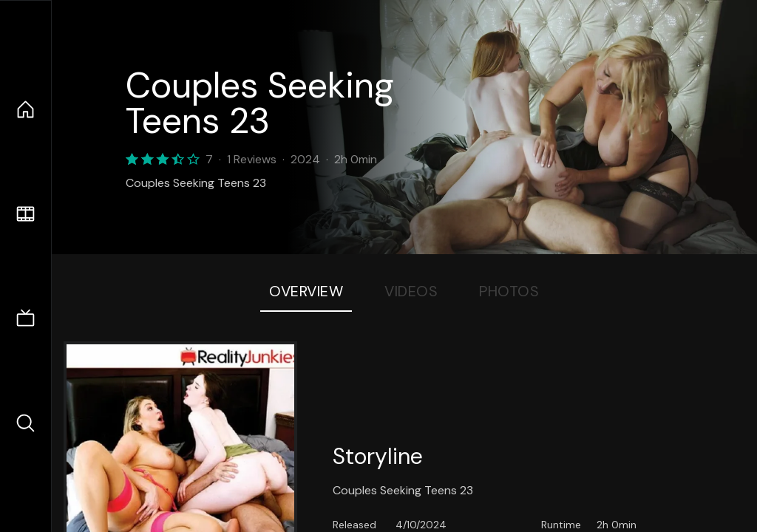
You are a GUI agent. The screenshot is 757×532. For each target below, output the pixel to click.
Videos (411, 291)
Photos (509, 291)
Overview (306, 291)
